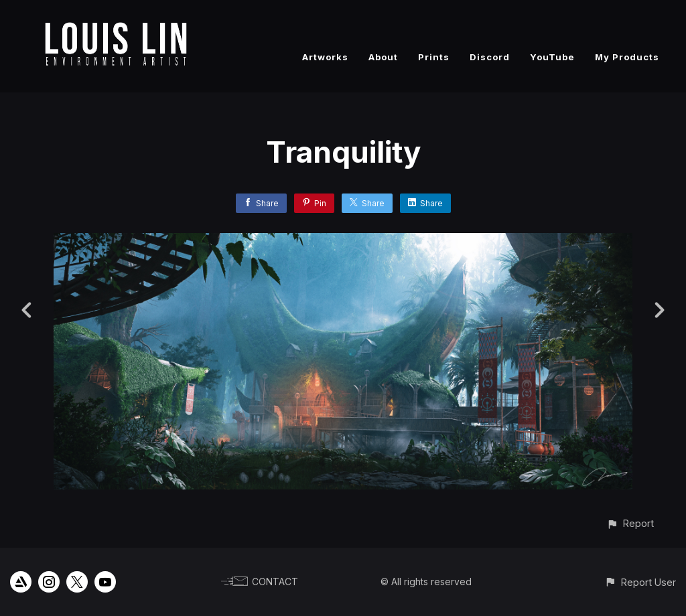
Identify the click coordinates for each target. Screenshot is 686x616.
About (383, 57)
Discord (490, 57)
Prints (434, 57)
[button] (630, 523)
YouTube (552, 57)
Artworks (325, 57)
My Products (627, 57)
